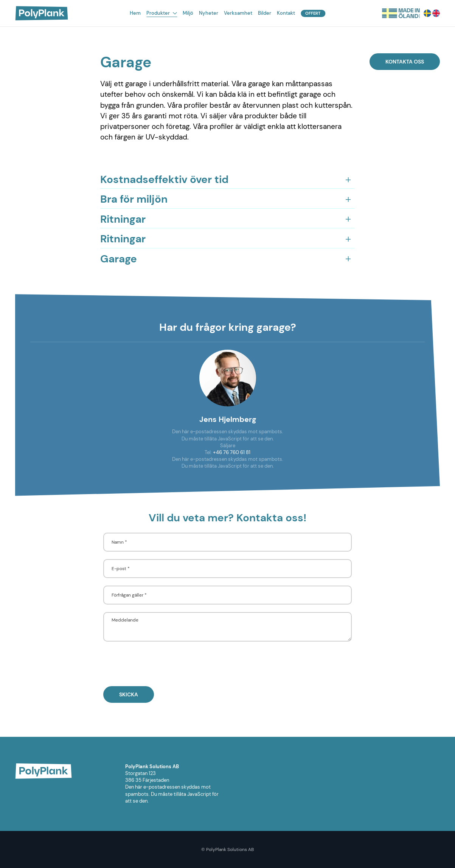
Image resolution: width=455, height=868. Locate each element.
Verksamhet (238, 13)
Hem (135, 13)
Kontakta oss (405, 62)
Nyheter (209, 13)
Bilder (265, 13)
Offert (313, 13)
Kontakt (286, 13)
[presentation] (161, 664)
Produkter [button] (162, 13)
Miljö (188, 13)
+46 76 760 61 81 (232, 452)
